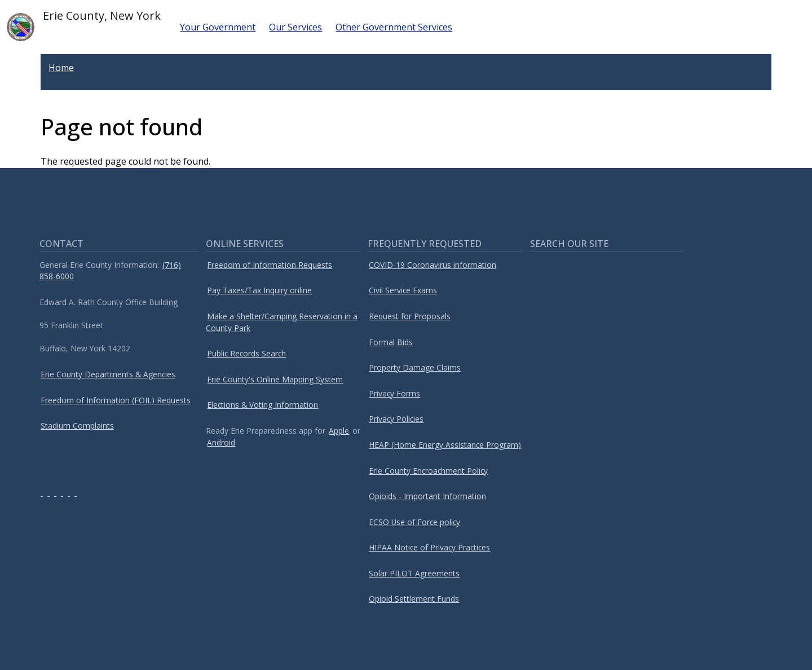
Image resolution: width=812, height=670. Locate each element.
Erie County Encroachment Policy (428, 471)
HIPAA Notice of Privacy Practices (429, 547)
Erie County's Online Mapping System (275, 379)
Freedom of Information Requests (270, 265)
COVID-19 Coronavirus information (433, 265)
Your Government (218, 27)
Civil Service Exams (403, 290)
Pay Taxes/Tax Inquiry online (259, 290)
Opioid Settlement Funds (414, 599)
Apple (339, 431)
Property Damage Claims (415, 367)
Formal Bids (391, 342)
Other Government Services (394, 27)
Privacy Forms (394, 393)
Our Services (295, 27)
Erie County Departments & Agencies (108, 374)
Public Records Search (246, 353)
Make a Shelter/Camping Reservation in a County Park (282, 322)
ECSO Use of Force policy (414, 522)
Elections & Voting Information (262, 405)
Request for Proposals (410, 316)
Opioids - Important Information (427, 496)
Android (221, 442)
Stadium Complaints (77, 426)
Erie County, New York (84, 25)
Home (61, 68)
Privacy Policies (396, 419)
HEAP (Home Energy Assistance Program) (445, 445)
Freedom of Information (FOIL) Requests (116, 400)
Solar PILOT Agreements (414, 573)
